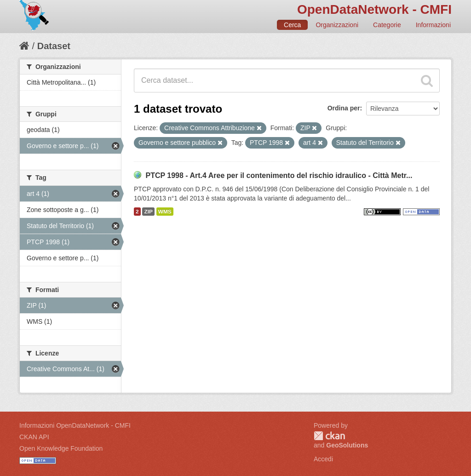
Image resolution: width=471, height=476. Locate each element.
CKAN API (34, 437)
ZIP (148, 212)
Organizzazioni (337, 25)
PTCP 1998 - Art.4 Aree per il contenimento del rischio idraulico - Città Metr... (279, 175)
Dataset (54, 46)
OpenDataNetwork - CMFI (374, 9)
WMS (165, 212)
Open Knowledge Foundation (61, 448)
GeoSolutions (347, 445)
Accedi (323, 459)
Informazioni (433, 25)
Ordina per (344, 108)
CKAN (329, 436)
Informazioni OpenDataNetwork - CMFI (75, 425)
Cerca (292, 25)
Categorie (387, 25)
